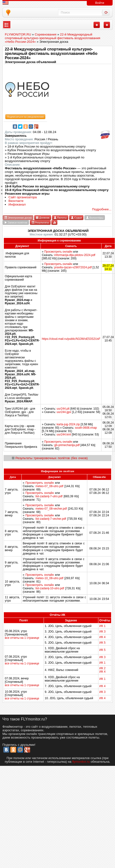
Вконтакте (16, 201)
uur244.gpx (64, 412)
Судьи (76, 218)
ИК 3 (102, 632)
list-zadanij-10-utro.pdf (50, 588)
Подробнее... (102, 209)
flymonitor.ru (81, 762)
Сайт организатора (23, 197)
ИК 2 (102, 668)
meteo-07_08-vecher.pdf (51, 509)
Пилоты (60, 218)
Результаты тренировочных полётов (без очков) (52, 458)
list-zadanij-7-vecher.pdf (51, 519)
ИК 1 (102, 626)
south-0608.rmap (86, 428)
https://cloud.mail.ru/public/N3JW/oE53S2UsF (71, 339)
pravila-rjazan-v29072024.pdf (73, 267)
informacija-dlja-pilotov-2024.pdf (75, 255)
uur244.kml (64, 434)
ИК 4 (102, 637)
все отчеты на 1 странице (22, 638)
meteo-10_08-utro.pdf (49, 578)
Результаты (40, 222)
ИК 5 (102, 643)
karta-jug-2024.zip (68, 424)
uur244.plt (63, 409)
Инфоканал (17, 204)
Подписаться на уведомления (25, 117)
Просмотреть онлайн (58, 252)
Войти (100, 3)
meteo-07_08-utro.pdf (49, 486)
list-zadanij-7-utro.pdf (49, 496)
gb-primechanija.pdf (67, 445)
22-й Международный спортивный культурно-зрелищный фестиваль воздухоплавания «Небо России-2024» (51, 53)
